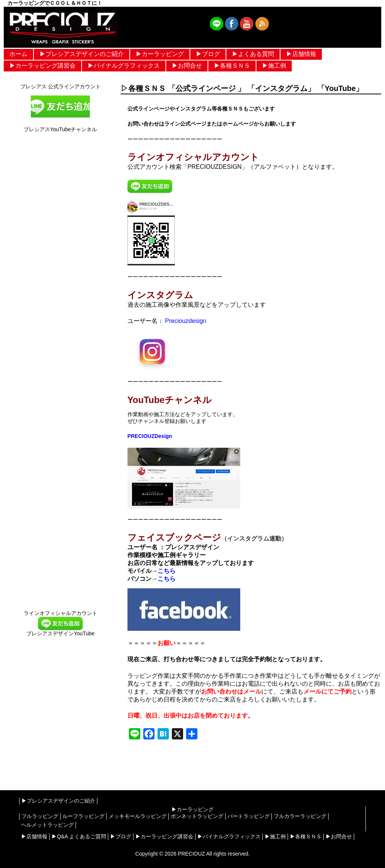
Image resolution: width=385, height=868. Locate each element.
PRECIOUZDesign (150, 436)
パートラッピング (249, 816)
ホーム (18, 54)
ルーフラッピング (83, 816)
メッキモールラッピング (138, 816)
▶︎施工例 (274, 66)
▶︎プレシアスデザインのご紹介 (82, 54)
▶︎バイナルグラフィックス (124, 66)
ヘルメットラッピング (47, 825)
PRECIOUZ (191, 854)
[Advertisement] (60, 710)
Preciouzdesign (185, 321)
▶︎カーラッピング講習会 (42, 66)
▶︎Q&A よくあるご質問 (79, 836)
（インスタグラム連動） (254, 539)
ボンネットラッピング (197, 816)
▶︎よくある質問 (253, 54)
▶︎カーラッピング (160, 54)
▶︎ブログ (208, 54)
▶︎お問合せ (187, 66)
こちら (167, 571)
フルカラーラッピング (300, 816)
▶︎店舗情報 (301, 54)
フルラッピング (40, 816)
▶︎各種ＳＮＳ (232, 66)
